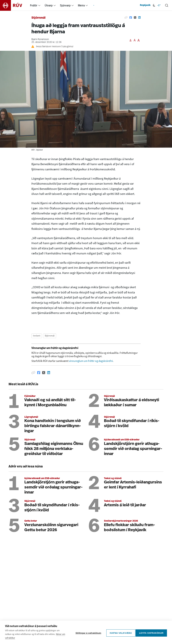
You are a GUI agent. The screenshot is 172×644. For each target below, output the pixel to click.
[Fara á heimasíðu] (14, 5)
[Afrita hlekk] (126, 17)
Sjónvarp (65, 5)
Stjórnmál (38, 18)
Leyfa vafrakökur (151, 640)
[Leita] (167, 5)
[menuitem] (39, 5)
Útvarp (49, 5)
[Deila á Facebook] (131, 17)
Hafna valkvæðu (119, 640)
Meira (81, 5)
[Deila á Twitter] (135, 17)
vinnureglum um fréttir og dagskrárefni (91, 361)
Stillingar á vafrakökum (87, 640)
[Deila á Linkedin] (139, 17)
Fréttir (34, 5)
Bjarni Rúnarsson (40, 39)
